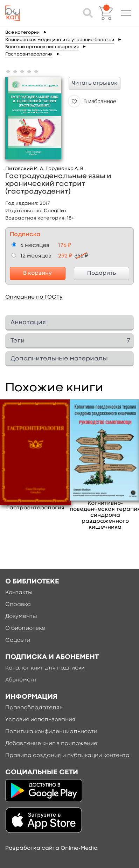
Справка (18, 605)
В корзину (37, 273)
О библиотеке (25, 628)
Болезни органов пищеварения (42, 47)
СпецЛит (55, 211)
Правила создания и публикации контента (67, 756)
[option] (36, 455)
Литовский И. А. (25, 169)
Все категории (22, 32)
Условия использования (40, 720)
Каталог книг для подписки (45, 668)
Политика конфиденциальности (51, 732)
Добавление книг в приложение (51, 744)
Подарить (102, 273)
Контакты (19, 593)
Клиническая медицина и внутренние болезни (60, 40)
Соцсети (18, 640)
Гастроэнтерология (29, 54)
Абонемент (21, 680)
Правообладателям (34, 708)
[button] (126, 13)
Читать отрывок (95, 83)
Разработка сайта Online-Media (51, 848)
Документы (21, 616)
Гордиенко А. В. (65, 169)
